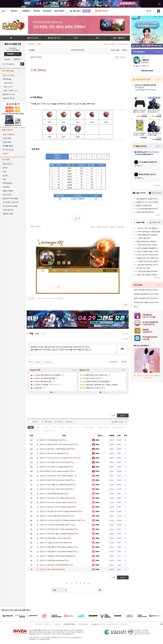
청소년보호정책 (83, 624)
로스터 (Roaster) (52, 453)
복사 (39, 44)
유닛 (62, 427)
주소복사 (31, 298)
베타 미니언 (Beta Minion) (55, 498)
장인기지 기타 (49, 431)
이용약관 (57, 624)
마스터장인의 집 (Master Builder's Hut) (60, 520)
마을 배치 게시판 (9, 98)
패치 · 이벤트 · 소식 (10, 91)
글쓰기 (123, 416)
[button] (51, 392)
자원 (46, 427)
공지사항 (124, 624)
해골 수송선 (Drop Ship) (55, 462)
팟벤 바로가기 (8, 164)
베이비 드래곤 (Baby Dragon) (57, 476)
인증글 (49, 422)
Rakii (31, 50)
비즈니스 (48, 624)
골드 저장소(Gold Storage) (56, 556)
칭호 (78, 271)
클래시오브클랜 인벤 (13, 44)
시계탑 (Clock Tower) (53, 516)
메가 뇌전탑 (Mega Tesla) (55, 449)
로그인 (149, 11)
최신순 (44, 334)
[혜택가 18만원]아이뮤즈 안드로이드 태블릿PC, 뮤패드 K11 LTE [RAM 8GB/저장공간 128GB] (147, 298)
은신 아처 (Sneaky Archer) (55, 507)
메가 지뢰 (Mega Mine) (54, 565)
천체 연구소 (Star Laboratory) (57, 529)
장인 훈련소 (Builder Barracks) (57, 534)
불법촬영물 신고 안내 (98, 624)
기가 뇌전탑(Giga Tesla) (51, 440)
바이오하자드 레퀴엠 (10, 206)
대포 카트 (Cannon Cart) (55, 489)
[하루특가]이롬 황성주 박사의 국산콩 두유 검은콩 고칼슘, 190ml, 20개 (147, 294)
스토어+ (158, 80)
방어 (38, 427)
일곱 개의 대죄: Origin (10, 198)
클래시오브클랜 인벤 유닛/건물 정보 (116, 44)
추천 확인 (121, 227)
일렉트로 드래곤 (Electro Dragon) (55, 471)
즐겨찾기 (70, 422)
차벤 (4, 172)
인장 (43, 271)
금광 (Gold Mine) (52, 560)
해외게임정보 (7, 183)
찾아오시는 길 (113, 624)
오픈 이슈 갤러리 (9, 134)
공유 (92, 227)
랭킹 (66, 271)
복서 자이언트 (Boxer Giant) (56, 502)
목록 (117, 57)
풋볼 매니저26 (8, 214)
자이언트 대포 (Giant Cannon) (57, 444)
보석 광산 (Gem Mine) (54, 543)
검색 (22, 64)
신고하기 (105, 227)
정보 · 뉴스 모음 (8, 75)
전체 (31, 427)
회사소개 (39, 624)
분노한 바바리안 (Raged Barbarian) (59, 511)
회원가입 (7, 59)
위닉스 (136, 307)
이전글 (47, 362)
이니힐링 (64, 263)
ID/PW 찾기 (18, 59)
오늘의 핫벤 (7, 138)
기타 (77, 427)
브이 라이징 (7, 195)
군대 (54, 427)
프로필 (55, 271)
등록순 (37, 334)
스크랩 (98, 227)
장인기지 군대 (118, 427)
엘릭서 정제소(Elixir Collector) (57, 547)
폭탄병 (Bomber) (52, 494)
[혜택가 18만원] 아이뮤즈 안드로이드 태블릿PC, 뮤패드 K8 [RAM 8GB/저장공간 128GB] (147, 290)
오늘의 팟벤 (7, 142)
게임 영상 (6, 187)
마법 (70, 427)
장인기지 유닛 (34, 431)
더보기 (69, 263)
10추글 (60, 422)
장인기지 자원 (104, 427)
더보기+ (74, 370)
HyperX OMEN (8, 191)
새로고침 (125, 334)
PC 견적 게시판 (8, 150)
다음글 (37, 362)
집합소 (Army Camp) (53, 538)
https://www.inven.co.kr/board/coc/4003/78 (50, 298)
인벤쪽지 (59, 263)
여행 (4, 179)
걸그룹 (5, 175)
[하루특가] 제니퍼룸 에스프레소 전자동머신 (147, 302)
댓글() (122, 57)
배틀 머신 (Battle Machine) (56, 485)
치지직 (5, 168)
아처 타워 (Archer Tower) (55, 480)
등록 (122, 349)
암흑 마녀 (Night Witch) (54, 467)
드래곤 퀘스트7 (8, 210)
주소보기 (31, 44)
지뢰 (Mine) (50, 569)
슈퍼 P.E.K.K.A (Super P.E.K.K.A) (58, 458)
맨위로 (124, 362)
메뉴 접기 (110, 271)
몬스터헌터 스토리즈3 (10, 202)
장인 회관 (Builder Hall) (54, 525)
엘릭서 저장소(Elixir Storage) (56, 552)
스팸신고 (113, 227)
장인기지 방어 (89, 427)
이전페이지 (114, 362)
